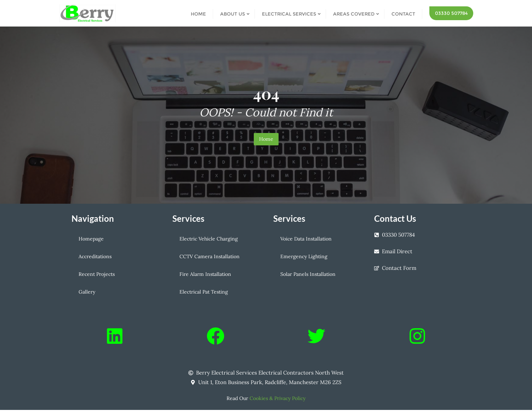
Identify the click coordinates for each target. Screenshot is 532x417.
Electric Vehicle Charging (209, 239)
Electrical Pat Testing (204, 292)
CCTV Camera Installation (210, 256)
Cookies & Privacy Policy (278, 398)
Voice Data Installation (306, 239)
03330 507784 (451, 13)
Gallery (87, 292)
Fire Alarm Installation (205, 274)
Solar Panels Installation (308, 274)
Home (266, 139)
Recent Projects (97, 274)
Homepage (91, 239)
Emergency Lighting (304, 256)
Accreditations (95, 256)
